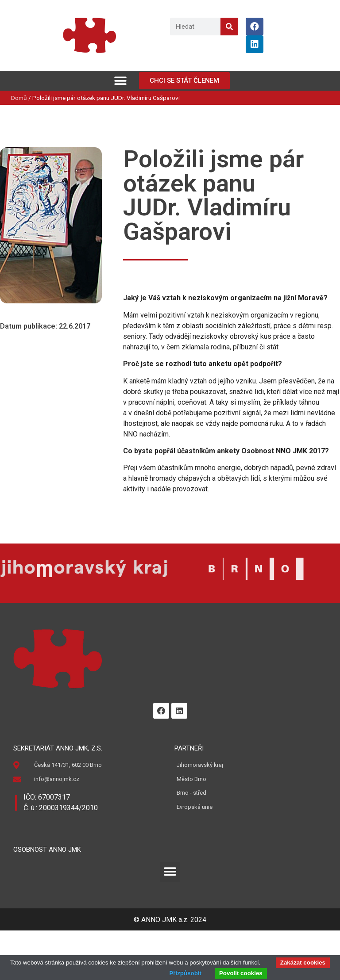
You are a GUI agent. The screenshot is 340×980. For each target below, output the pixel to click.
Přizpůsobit (185, 973)
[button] (120, 81)
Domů (19, 98)
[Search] (229, 27)
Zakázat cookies (303, 963)
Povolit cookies (241, 973)
